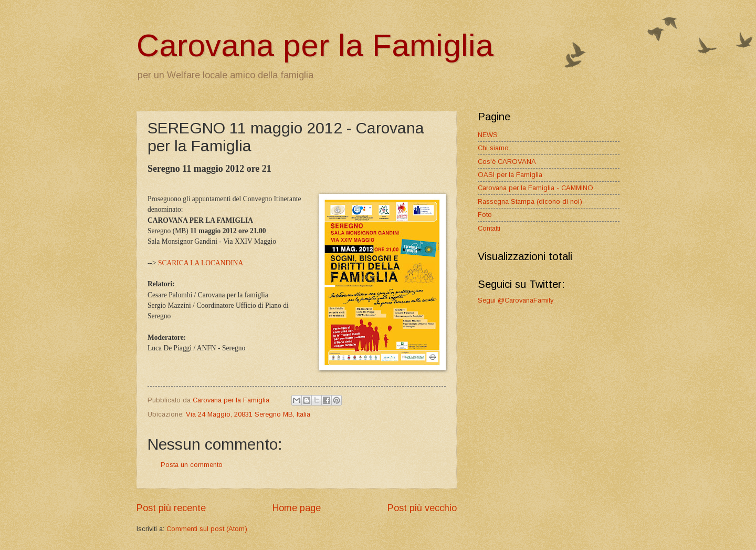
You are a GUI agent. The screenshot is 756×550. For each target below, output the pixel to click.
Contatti (489, 228)
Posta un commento (192, 465)
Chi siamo (493, 148)
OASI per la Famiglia (510, 175)
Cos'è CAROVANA (507, 162)
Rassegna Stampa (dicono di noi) (530, 201)
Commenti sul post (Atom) (207, 529)
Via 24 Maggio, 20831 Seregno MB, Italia (248, 414)
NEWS (488, 135)
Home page (297, 508)
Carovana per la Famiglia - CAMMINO (535, 188)
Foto (485, 215)
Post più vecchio (422, 508)
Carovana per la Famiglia (315, 45)
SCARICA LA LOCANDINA (201, 263)
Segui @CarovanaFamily (516, 300)
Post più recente (171, 508)
